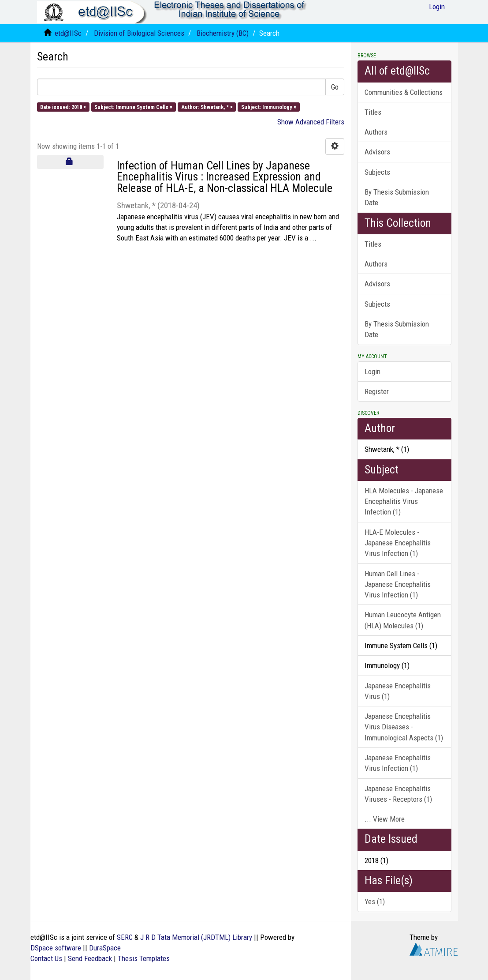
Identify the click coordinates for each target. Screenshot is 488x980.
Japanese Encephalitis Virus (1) (398, 691)
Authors (376, 132)
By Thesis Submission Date (397, 197)
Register (377, 391)
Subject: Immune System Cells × (133, 107)
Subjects (377, 172)
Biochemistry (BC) (223, 33)
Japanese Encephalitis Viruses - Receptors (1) (398, 794)
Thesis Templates (144, 958)
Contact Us (46, 958)
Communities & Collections (404, 92)
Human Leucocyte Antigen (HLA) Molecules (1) (403, 620)
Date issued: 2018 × (63, 107)
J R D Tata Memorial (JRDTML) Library (196, 937)
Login (373, 372)
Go (335, 87)
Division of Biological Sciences (139, 33)
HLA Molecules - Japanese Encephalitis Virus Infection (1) (404, 501)
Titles (373, 112)
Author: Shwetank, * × (207, 107)
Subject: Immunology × (269, 107)
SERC (125, 937)
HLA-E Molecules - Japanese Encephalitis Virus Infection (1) (398, 543)
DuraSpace (105, 948)
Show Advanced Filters (311, 122)
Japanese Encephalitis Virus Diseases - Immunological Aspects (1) (404, 727)
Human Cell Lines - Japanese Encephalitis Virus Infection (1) (398, 584)
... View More (385, 819)
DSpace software (56, 948)
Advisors (377, 152)
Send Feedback (90, 958)
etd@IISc (68, 33)
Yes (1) (375, 901)
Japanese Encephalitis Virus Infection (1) (398, 763)
